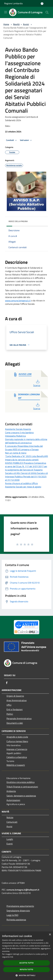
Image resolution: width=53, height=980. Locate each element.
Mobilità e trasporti (16, 765)
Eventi (10, 844)
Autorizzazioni (13, 800)
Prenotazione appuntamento (20, 906)
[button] (27, 975)
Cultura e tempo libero (17, 741)
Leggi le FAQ (12, 915)
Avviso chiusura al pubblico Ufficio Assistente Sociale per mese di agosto (23, 485)
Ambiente (11, 791)
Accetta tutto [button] (26, 963)
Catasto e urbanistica (17, 757)
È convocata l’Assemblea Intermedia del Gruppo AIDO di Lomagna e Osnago (24, 448)
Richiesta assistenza (16, 920)
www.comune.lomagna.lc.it (18, 301)
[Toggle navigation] (6, 12)
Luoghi (10, 839)
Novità (16, 24)
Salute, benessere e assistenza (21, 796)
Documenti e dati (15, 723)
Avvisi (26, 24)
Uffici (9, 705)
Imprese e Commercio (17, 749)
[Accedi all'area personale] (42, 4)
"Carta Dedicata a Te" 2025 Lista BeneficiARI (26, 456)
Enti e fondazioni (15, 709)
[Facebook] (7, 683)
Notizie (10, 817)
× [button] (50, 935)
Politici (10, 714)
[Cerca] (47, 12)
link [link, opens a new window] (12, 957)
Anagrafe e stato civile (17, 737)
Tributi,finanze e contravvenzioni (22, 787)
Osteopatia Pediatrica (15, 436)
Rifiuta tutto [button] (26, 969)
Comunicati (12, 822)
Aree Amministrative (17, 700)
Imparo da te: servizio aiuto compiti (22, 460)
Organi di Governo (15, 696)
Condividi (12, 140)
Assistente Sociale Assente (18, 429)
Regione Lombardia (13, 3)
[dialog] (26, 956)
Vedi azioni (26, 140)
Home (6, 24)
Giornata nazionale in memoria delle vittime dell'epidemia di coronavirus (26, 441)
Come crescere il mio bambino (19, 432)
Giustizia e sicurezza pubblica (20, 782)
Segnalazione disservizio (18, 911)
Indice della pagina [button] (18, 221)
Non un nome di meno (16, 453)
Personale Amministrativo (19, 718)
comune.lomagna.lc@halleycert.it (23, 890)
